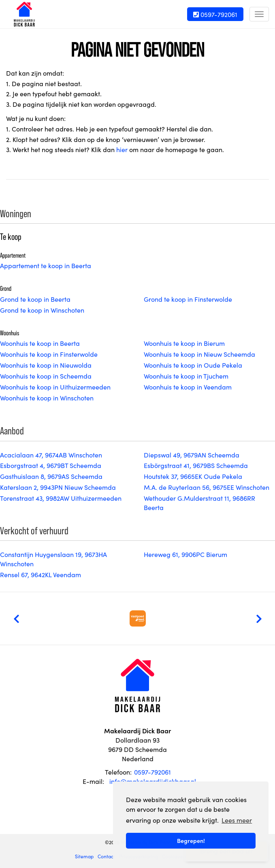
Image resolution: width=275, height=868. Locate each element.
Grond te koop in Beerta (35, 299)
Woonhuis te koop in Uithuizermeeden (55, 387)
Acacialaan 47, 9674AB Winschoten (51, 455)
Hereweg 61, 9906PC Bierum (185, 554)
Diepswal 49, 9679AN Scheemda (192, 455)
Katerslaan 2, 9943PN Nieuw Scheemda (58, 487)
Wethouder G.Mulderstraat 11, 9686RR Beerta (199, 503)
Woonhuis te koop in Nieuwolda (46, 365)
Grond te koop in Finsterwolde (188, 299)
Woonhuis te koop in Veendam (188, 387)
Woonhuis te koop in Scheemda (46, 376)
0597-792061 (215, 14)
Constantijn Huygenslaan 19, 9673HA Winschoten (53, 559)
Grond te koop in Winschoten (42, 310)
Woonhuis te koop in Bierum (184, 343)
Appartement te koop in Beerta (46, 265)
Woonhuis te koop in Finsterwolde (49, 354)
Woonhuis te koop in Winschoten (47, 398)
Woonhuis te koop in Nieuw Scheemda (199, 354)
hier (122, 149)
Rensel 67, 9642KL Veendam (41, 574)
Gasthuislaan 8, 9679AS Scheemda (51, 476)
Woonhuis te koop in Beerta (40, 343)
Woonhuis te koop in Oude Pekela (193, 365)
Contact (106, 856)
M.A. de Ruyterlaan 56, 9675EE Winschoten (207, 487)
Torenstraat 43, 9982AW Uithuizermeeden (61, 498)
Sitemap (84, 856)
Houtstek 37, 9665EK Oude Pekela (193, 476)
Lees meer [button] (237, 820)
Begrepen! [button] (191, 840)
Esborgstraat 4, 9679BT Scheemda (51, 465)
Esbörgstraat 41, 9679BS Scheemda (196, 465)
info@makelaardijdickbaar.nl (153, 781)
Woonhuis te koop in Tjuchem (186, 376)
